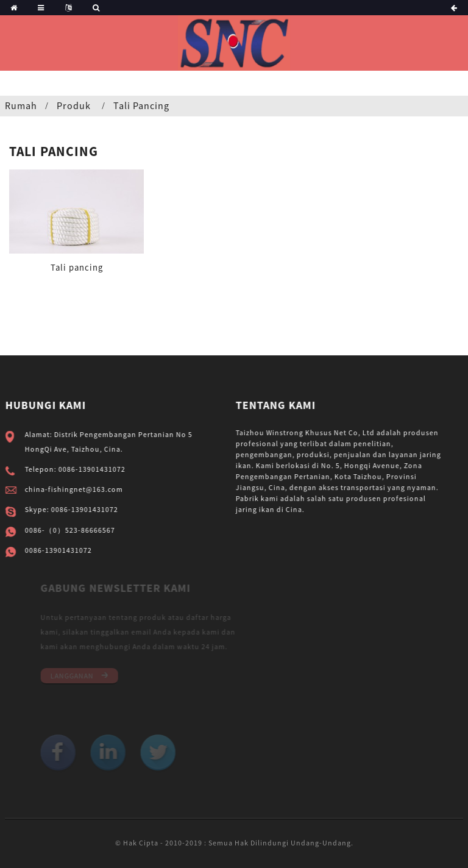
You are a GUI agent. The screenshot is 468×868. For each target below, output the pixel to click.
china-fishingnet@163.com (76, 489)
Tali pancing (141, 105)
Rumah (21, 105)
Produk (74, 105)
